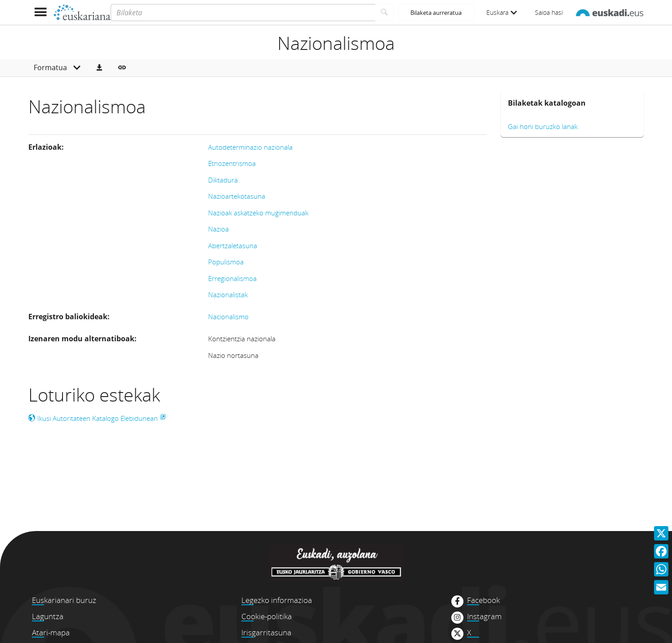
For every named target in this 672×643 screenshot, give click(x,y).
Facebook (483, 600)
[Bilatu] (385, 13)
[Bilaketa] (243, 13)
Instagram (484, 616)
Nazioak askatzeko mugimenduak (258, 213)
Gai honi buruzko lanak (543, 126)
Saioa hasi (549, 12)
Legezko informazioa (277, 600)
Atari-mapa (51, 632)
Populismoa (226, 262)
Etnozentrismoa (232, 163)
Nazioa (218, 229)
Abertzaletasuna (233, 246)
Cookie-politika (267, 616)
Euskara (502, 12)
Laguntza (48, 616)
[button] (99, 68)
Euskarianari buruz (64, 600)
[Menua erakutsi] (41, 12)
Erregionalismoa (232, 278)
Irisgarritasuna (266, 632)
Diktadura (223, 180)
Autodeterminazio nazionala (250, 147)
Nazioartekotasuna (237, 196)
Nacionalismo (228, 317)
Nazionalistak (228, 295)
